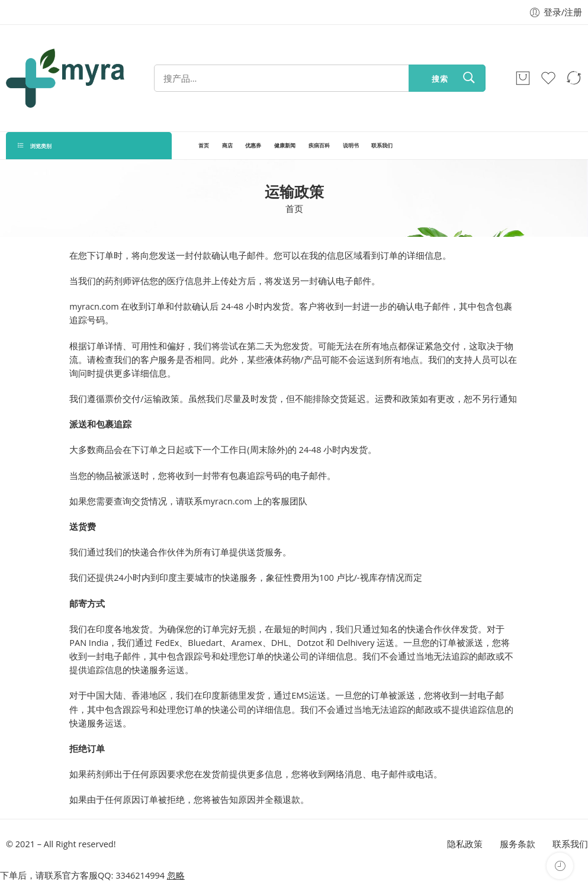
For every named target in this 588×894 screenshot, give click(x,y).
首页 (204, 145)
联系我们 (382, 145)
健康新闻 (285, 145)
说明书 (351, 145)
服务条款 (518, 844)
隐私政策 (465, 844)
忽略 (176, 875)
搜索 (440, 79)
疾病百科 (319, 145)
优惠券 (253, 145)
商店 (227, 145)
